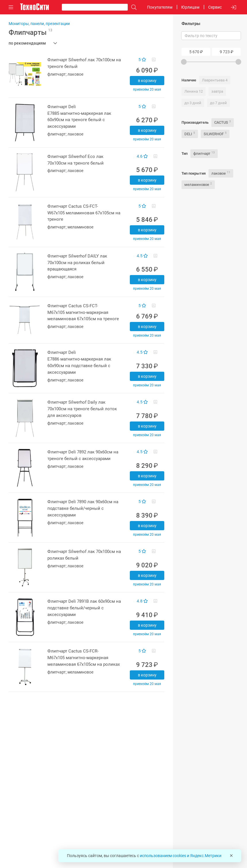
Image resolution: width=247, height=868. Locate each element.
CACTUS (223, 122)
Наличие (189, 80)
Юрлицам (190, 7)
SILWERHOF (215, 134)
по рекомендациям (27, 43)
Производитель (195, 122)
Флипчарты (30, 33)
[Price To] (226, 52)
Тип (185, 153)
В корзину (147, 81)
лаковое (221, 173)
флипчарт (204, 153)
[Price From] (196, 52)
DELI (190, 134)
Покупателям (160, 7)
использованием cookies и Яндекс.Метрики (181, 856)
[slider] (184, 62)
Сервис (215, 7)
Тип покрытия (194, 173)
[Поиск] (132, 7)
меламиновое (198, 184)
